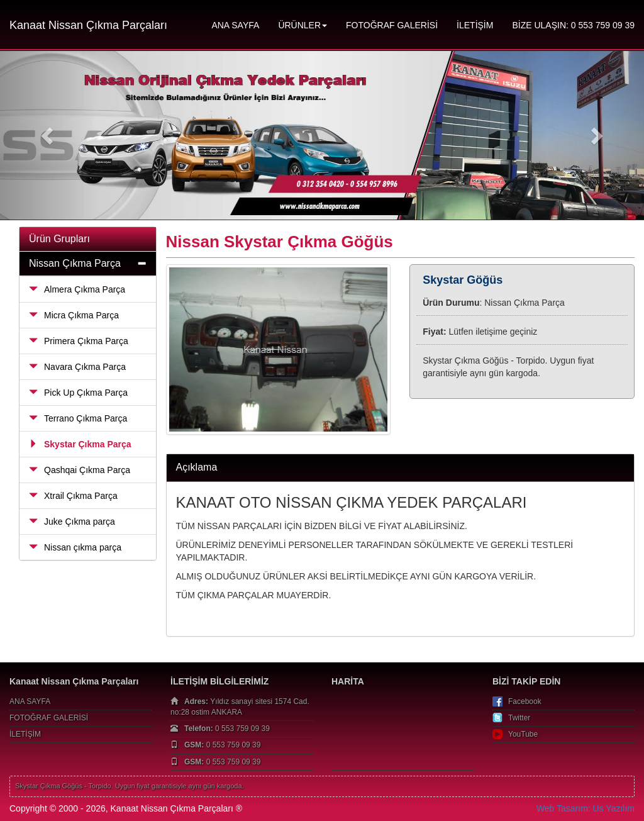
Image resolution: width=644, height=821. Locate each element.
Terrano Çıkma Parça (78, 418)
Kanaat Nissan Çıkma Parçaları (88, 25)
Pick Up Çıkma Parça (78, 393)
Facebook (525, 701)
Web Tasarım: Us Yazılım (586, 808)
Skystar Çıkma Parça (80, 444)
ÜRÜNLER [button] (303, 25)
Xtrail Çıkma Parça (73, 496)
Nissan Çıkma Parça (75, 263)
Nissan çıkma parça (75, 547)
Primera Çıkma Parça (79, 341)
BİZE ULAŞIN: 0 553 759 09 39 (573, 25)
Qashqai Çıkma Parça (80, 470)
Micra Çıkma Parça (74, 315)
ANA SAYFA (235, 25)
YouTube (523, 734)
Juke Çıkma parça (72, 522)
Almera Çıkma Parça (77, 289)
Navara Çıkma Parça (77, 367)
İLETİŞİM (475, 25)
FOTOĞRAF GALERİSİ (392, 25)
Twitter (519, 718)
